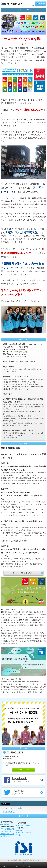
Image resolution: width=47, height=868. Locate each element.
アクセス (32, 5)
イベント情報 (24, 10)
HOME (41, 867)
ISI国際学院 (20, 830)
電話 (29, 867)
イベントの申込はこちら (23, 573)
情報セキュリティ (24, 808)
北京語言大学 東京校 (23, 825)
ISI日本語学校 (5, 824)
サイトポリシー (8, 808)
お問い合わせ (23, 769)
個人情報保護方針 (9, 812)
